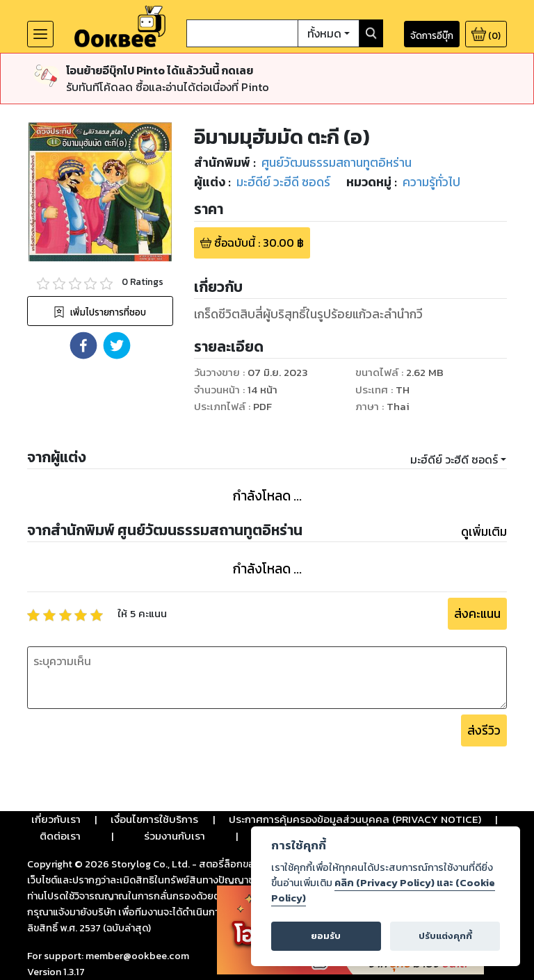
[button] (83, 345)
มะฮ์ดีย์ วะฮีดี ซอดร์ (454, 459)
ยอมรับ (326, 936)
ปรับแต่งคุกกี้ (445, 936)
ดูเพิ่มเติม (484, 532)
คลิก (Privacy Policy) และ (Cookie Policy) (383, 890)
